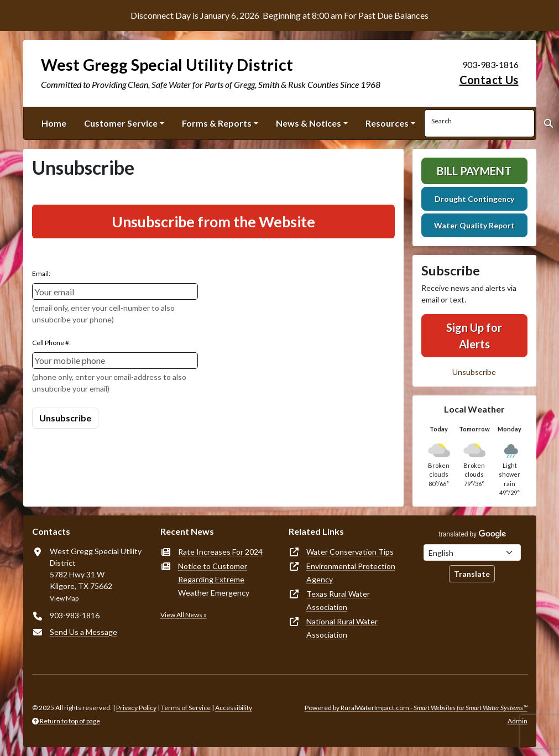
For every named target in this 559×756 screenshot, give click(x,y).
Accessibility (234, 708)
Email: (41, 273)
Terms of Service (186, 708)
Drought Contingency (474, 199)
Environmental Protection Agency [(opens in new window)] (351, 573)
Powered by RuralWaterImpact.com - (416, 708)
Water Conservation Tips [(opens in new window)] (350, 552)
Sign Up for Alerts (474, 336)
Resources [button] (387, 123)
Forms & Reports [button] (217, 123)
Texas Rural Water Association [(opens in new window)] (338, 600)
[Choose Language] (472, 552)
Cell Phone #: (51, 343)
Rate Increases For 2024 (220, 552)
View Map (64, 598)
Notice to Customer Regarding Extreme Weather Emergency (214, 579)
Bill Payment (474, 171)
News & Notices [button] (309, 123)
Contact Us (489, 80)
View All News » (184, 615)
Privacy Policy (136, 708)
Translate (472, 574)
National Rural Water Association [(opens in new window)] (342, 628)
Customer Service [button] (121, 123)
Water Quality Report (474, 225)
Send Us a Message (83, 632)
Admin (518, 721)
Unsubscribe (474, 372)
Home (54, 123)
